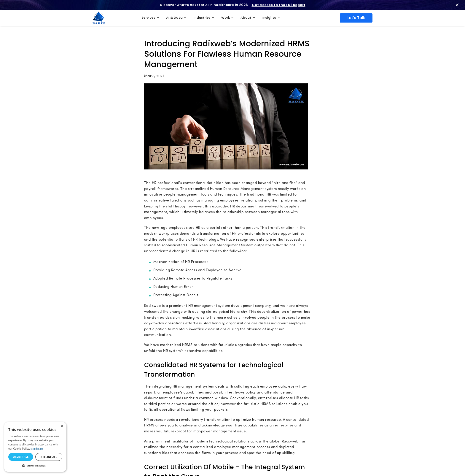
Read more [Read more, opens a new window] (37, 449)
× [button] (62, 427)
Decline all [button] (49, 457)
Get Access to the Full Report (279, 5)
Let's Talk (356, 18)
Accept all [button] (21, 457)
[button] (35, 466)
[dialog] (35, 447)
